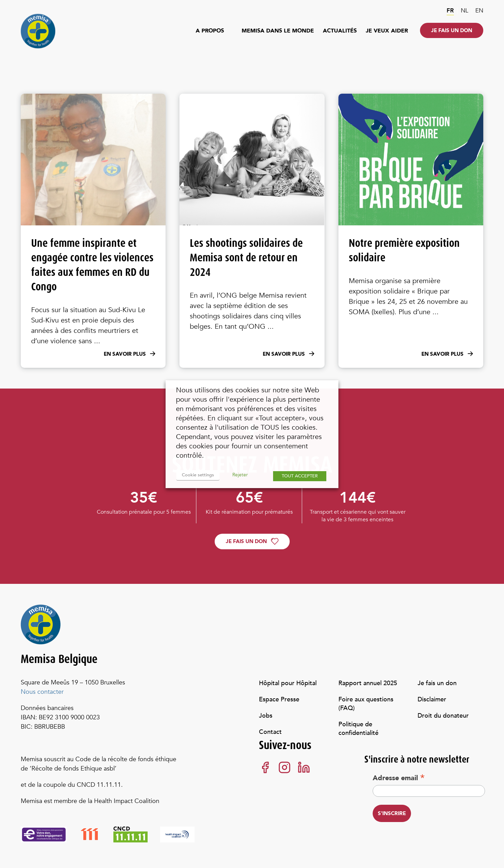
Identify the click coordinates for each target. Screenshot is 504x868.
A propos (210, 31)
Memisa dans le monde (278, 31)
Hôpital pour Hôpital (288, 683)
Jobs (266, 716)
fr (450, 11)
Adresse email (399, 778)
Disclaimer (432, 699)
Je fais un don (452, 30)
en (479, 11)
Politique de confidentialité (358, 729)
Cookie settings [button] (198, 475)
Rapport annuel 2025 (368, 683)
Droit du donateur (443, 716)
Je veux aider (387, 31)
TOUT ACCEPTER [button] (300, 476)
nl (465, 11)
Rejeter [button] (239, 475)
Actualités (340, 31)
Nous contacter (42, 692)
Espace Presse (279, 699)
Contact (270, 732)
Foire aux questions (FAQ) (366, 704)
